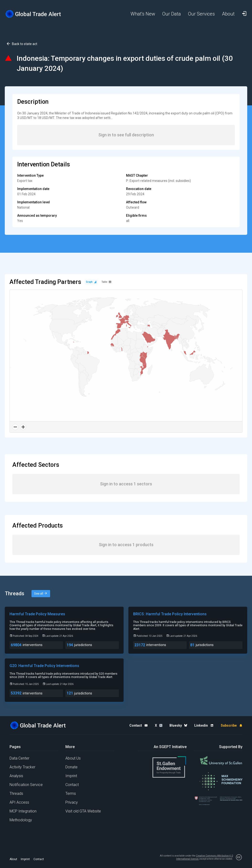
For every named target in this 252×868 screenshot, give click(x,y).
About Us (73, 758)
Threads (16, 794)
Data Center (19, 758)
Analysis (16, 776)
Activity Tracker (22, 767)
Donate (71, 767)
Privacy (72, 802)
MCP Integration (23, 811)
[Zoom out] (15, 427)
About (13, 859)
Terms (71, 794)
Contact (72, 785)
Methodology (21, 820)
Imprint (71, 776)
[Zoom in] (23, 427)
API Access (19, 802)
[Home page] (33, 14)
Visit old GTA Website (83, 811)
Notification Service (26, 785)
